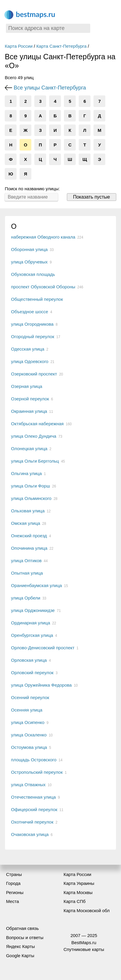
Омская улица (25, 523)
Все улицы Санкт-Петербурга (50, 88)
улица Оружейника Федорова (41, 685)
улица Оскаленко (29, 735)
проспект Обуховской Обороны (43, 287)
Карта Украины (79, 883)
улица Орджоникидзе (33, 610)
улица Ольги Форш (30, 486)
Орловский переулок (32, 673)
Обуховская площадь (33, 274)
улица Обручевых (29, 262)
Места (12, 901)
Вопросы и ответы (25, 937)
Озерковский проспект (34, 374)
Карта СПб (75, 901)
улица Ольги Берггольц (35, 461)
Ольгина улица (26, 473)
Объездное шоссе (29, 312)
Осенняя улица (27, 710)
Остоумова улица (29, 747)
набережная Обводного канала (43, 237)
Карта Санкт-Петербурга (62, 46)
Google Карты (20, 956)
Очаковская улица (30, 834)
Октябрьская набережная (37, 424)
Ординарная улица (30, 623)
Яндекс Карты (20, 946)
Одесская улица (28, 349)
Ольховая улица (28, 511)
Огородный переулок (33, 336)
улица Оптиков (26, 561)
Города (13, 883)
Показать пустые (92, 197)
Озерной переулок (30, 399)
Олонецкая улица (29, 449)
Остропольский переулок (37, 772)
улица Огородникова (32, 324)
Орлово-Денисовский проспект (43, 648)
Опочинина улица (29, 548)
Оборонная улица (29, 249)
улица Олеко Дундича (34, 436)
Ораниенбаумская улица (36, 585)
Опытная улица (27, 573)
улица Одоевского (30, 361)
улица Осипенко (28, 722)
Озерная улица (26, 386)
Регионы (15, 892)
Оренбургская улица (32, 635)
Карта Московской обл (87, 911)
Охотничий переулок (32, 822)
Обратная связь (22, 928)
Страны (14, 874)
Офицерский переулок (34, 809)
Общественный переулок (37, 299)
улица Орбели (26, 598)
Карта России (19, 46)
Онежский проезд (29, 536)
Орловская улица (29, 660)
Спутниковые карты (84, 949)
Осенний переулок (30, 697)
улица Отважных (28, 785)
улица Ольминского (31, 498)
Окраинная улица (29, 411)
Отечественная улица (33, 797)
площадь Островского (34, 760)
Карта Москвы (78, 892)
